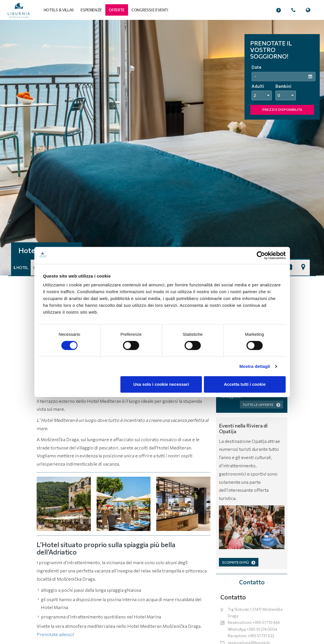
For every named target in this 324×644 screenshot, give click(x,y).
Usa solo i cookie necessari (161, 384)
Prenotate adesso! (55, 634)
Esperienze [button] (91, 10)
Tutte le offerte (262, 405)
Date (256, 67)
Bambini (283, 86)
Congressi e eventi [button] (150, 10)
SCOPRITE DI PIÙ (239, 562)
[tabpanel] (162, 148)
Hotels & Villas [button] (59, 10)
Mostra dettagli (255, 366)
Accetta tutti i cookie (245, 384)
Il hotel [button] (21, 268)
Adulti (258, 86)
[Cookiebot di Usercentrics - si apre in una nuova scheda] (261, 255)
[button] (117, 10)
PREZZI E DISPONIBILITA (282, 109)
